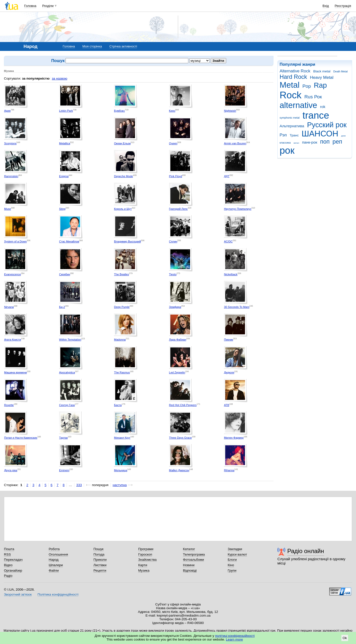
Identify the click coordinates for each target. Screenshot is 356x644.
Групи (232, 570)
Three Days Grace (180, 438)
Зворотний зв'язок (18, 594)
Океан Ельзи (122, 143)
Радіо (8, 576)
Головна (30, 6)
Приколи (100, 560)
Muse (8, 209)
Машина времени (16, 372)
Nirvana (9, 307)
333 (79, 485)
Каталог (189, 549)
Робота (54, 549)
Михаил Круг (122, 438)
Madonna (120, 340)
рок (287, 150)
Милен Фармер (234, 438)
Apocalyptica (67, 372)
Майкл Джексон (179, 470)
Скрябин (65, 274)
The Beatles (121, 274)
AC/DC (228, 241)
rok (323, 107)
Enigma (64, 176)
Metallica (65, 143)
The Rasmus (122, 372)
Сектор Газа (67, 405)
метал (296, 143)
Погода (99, 554)
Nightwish (230, 111)
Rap (320, 85)
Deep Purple (122, 307)
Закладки (235, 549)
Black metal (322, 71)
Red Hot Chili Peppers (183, 405)
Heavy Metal (322, 77)
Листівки (100, 565)
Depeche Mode (123, 176)
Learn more (234, 639)
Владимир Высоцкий (127, 241)
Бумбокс (119, 111)
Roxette (9, 405)
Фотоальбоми (193, 560)
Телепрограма (194, 554)
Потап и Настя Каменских (21, 438)
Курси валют (237, 554)
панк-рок (310, 142)
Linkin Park (66, 111)
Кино (172, 111)
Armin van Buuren (235, 143)
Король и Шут (123, 209)
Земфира (175, 307)
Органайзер (13, 570)
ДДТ (227, 176)
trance (316, 115)
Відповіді (190, 570)
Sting (62, 209)
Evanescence (13, 274)
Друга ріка (11, 470)
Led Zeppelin (177, 372)
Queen (173, 143)
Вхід (326, 6)
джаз (343, 136)
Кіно (231, 565)
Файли (54, 570)
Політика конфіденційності (58, 594)
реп (337, 142)
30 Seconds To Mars (237, 307)
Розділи (48, 6)
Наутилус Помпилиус (238, 209)
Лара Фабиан (178, 340)
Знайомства (147, 560)
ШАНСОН (320, 134)
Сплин (173, 241)
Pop (307, 86)
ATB (227, 405)
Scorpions (10, 143)
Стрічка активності (123, 46)
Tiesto (173, 274)
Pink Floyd (176, 176)
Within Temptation (70, 340)
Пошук (99, 549)
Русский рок (327, 125)
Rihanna (229, 470)
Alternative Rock (295, 71)
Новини (189, 565)
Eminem (64, 470)
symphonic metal (290, 118)
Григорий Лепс (178, 209)
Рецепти (100, 570)
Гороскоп (145, 554)
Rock (290, 95)
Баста (118, 405)
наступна (120, 485)
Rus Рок (313, 97)
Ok (345, 638)
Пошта (9, 549)
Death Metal (340, 71)
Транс (294, 135)
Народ (54, 560)
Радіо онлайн (306, 551)
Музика (144, 570)
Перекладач (13, 560)
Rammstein (11, 176)
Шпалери (56, 565)
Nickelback (231, 274)
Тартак (63, 438)
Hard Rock (293, 77)
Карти (143, 565)
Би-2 (62, 307)
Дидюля (229, 372)
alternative (298, 105)
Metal (290, 85)
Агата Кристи (13, 340)
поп (325, 142)
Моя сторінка (92, 46)
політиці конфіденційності (235, 636)
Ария (7, 111)
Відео (8, 565)
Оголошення (58, 554)
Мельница (121, 470)
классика (285, 143)
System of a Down (16, 241)
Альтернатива (292, 126)
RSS (7, 554)
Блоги (232, 560)
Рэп (283, 135)
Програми (146, 549)
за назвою (59, 78)
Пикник (229, 340)
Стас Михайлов (69, 241)
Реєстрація (343, 6)
